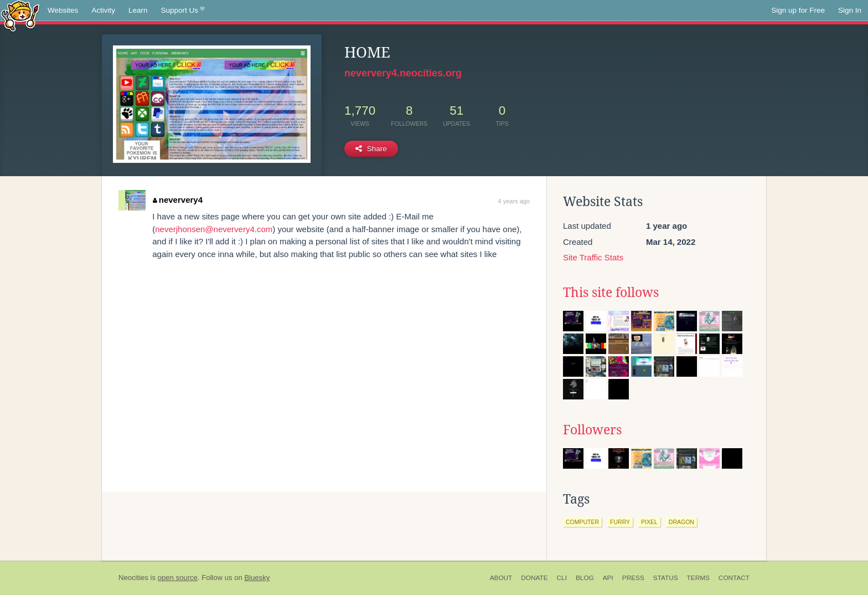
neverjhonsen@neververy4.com (214, 229)
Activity (103, 10)
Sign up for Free (798, 10)
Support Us (183, 11)
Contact (734, 578)
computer (582, 522)
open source (178, 578)
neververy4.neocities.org (403, 73)
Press (633, 578)
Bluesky (257, 578)
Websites (63, 10)
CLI (562, 578)
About (501, 578)
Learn (138, 10)
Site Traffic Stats (593, 257)
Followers (592, 430)
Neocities (133, 578)
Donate (534, 578)
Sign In (850, 10)
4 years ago (514, 201)
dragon (681, 522)
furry (620, 522)
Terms (698, 578)
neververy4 (178, 200)
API (608, 578)
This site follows (611, 293)
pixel (649, 522)
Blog (585, 578)
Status (666, 578)
